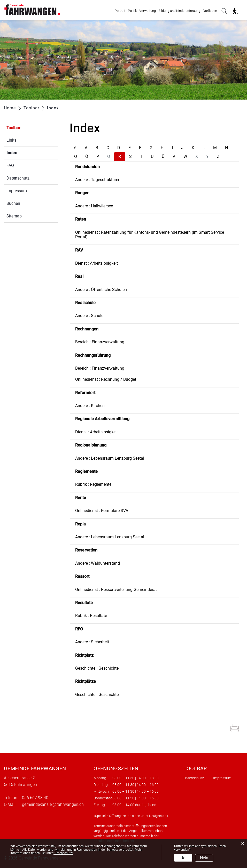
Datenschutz (18, 178)
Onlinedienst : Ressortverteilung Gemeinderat (116, 590)
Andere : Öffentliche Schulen (101, 290)
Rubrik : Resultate (91, 616)
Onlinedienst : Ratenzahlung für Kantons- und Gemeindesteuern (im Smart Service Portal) (150, 235)
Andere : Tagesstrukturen (98, 180)
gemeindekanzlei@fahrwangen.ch (53, 804)
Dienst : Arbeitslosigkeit (97, 263)
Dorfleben (210, 11)
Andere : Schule (89, 316)
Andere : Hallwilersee (94, 206)
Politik (132, 11)
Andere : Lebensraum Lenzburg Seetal (110, 458)
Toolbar (13, 128)
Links (11, 140)
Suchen (13, 203)
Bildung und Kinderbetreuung (179, 11)
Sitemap (14, 216)
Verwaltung (148, 11)
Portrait (120, 11)
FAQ (10, 165)
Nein (204, 858)
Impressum (17, 191)
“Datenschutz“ (63, 853)
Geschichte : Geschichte (97, 668)
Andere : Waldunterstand (98, 563)
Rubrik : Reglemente (93, 484)
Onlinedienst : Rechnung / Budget (106, 379)
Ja (183, 858)
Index (24, 152)
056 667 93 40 (35, 798)
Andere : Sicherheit (92, 642)
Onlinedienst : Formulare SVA (102, 511)
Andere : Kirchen (90, 406)
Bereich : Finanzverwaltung (100, 342)
